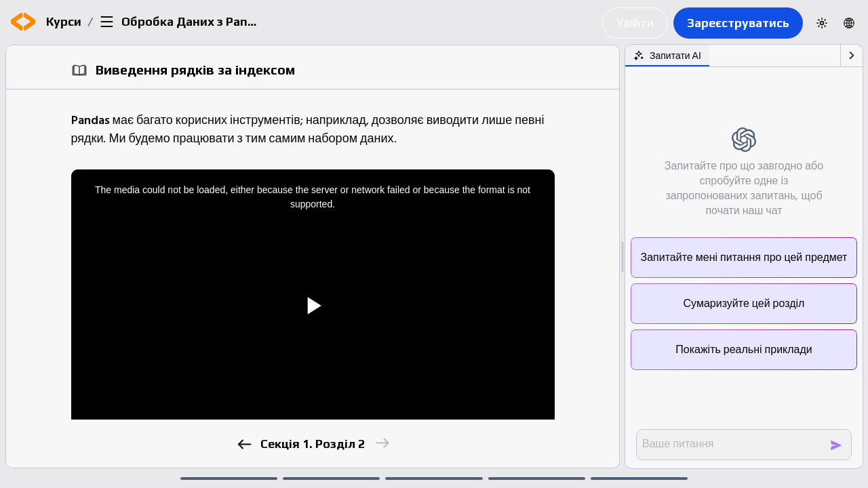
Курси (64, 21)
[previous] (244, 444)
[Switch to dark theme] (822, 23)
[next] (381, 443)
